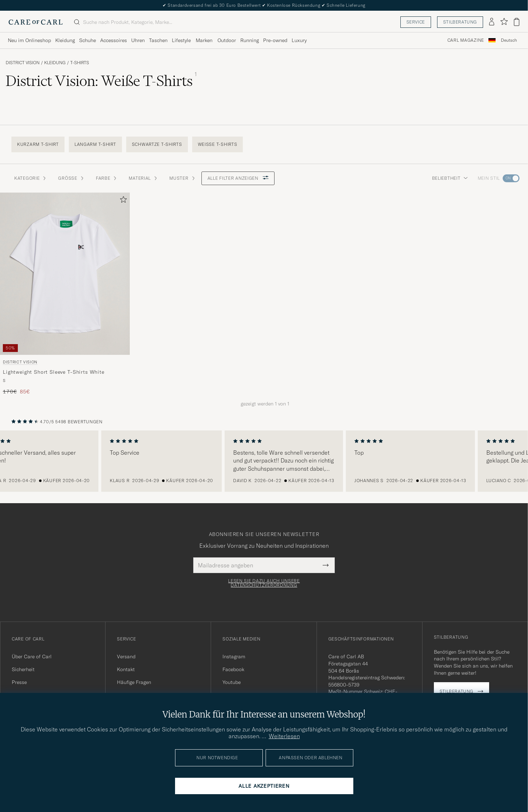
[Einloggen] (492, 22)
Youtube (232, 682)
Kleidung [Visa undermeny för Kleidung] (65, 40)
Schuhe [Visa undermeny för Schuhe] (88, 40)
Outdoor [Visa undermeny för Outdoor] (227, 40)
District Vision (23, 63)
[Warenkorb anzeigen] (517, 22)
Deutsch (509, 40)
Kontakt (126, 669)
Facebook (233, 669)
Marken (204, 40)
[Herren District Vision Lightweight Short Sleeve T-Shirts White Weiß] (65, 274)
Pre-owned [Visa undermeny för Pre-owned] (275, 40)
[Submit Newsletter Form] (326, 565)
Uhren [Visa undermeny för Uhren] (138, 40)
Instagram (234, 657)
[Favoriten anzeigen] (504, 22)
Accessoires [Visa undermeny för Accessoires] (114, 40)
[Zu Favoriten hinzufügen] (122, 201)
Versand (126, 657)
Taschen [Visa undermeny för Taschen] (158, 40)
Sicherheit (23, 669)
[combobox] (509, 40)
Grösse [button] (71, 178)
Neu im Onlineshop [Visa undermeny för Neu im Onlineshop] (29, 40)
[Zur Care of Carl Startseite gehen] (36, 22)
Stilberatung (460, 22)
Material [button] (143, 178)
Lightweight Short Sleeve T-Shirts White (54, 372)
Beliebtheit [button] (450, 178)
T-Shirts (80, 63)
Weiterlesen (284, 736)
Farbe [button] (107, 178)
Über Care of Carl (32, 657)
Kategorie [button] (30, 178)
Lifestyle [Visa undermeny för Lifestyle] (181, 40)
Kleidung (55, 63)
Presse (19, 682)
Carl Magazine (466, 40)
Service (416, 22)
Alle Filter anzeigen (238, 178)
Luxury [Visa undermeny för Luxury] (299, 40)
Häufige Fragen (134, 682)
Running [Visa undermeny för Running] (250, 40)
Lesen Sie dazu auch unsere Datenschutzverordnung (264, 583)
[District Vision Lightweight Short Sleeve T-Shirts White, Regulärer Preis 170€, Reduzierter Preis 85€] (65, 294)
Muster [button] (182, 178)
